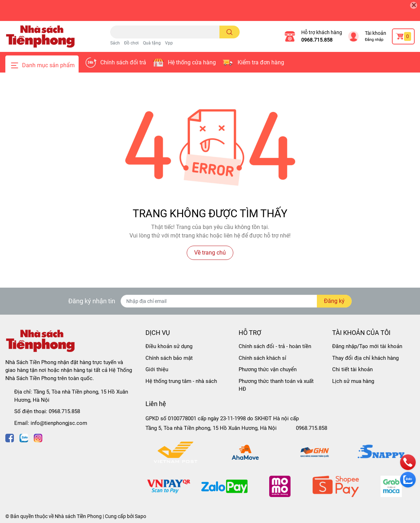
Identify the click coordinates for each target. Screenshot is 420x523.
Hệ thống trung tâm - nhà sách (181, 381)
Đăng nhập (374, 40)
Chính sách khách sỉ (262, 358)
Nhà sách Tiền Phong (78, 516)
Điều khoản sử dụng (169, 346)
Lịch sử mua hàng (353, 381)
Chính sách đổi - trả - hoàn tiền (275, 346)
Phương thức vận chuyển (268, 369)
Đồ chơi (131, 43)
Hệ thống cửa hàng (192, 62)
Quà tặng (152, 43)
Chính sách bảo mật (169, 358)
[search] (230, 32)
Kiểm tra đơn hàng (261, 62)
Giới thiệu (157, 369)
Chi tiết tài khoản (352, 369)
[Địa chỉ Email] (236, 301)
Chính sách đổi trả (123, 62)
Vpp (169, 43)
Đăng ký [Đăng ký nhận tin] (334, 301)
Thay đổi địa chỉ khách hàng (365, 358)
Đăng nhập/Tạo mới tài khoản (367, 346)
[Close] (414, 5)
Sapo (140, 516)
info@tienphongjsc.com (59, 423)
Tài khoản (376, 33)
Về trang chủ (210, 253)
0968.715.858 (317, 40)
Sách (115, 43)
